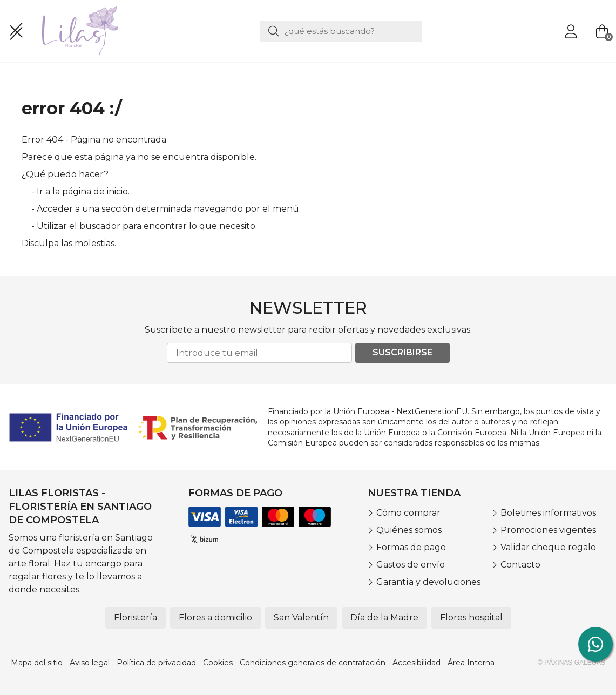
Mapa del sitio (37, 663)
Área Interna (471, 663)
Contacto (520, 565)
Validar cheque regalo (548, 547)
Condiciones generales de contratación (313, 663)
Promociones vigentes (548, 530)
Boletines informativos (548, 513)
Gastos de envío (411, 565)
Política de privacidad (156, 663)
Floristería (136, 618)
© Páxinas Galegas (571, 663)
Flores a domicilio (215, 618)
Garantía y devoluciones (428, 582)
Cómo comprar (408, 513)
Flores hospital (471, 618)
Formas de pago (411, 547)
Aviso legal (90, 663)
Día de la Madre (384, 618)
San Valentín (301, 618)
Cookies (218, 663)
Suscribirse (402, 352)
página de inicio (95, 191)
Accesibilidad (417, 663)
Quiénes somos (409, 530)
